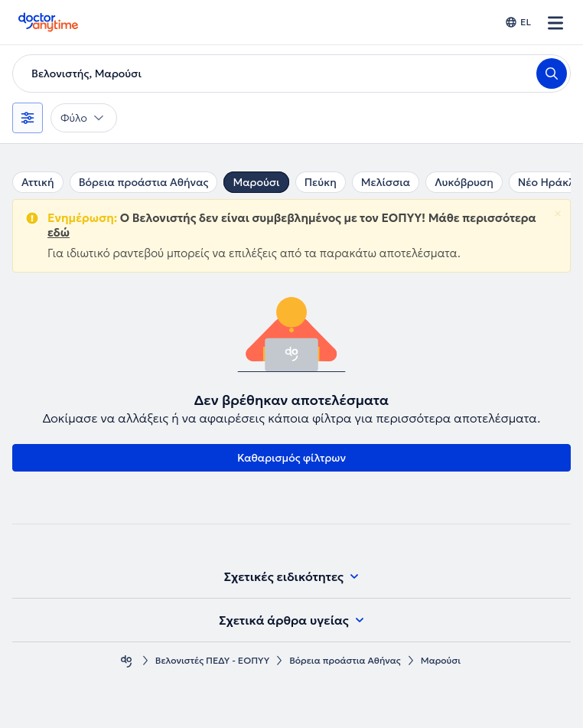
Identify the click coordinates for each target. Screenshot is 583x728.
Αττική (38, 182)
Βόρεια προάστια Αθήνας (144, 182)
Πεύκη (321, 182)
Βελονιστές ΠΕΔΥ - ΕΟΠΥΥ (212, 660)
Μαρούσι (256, 182)
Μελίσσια (386, 182)
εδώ (59, 232)
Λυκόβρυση (464, 182)
